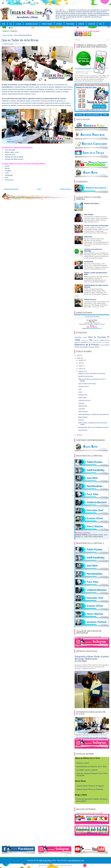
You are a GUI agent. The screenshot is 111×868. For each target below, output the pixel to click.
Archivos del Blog (93, 115)
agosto (81, 360)
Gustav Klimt (82, 398)
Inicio (39, 189)
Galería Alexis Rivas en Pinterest (90, 789)
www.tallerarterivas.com (76, 860)
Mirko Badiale (89, 215)
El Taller (10, 35)
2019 (79, 435)
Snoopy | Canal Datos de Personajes (96, 226)
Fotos (80, 392)
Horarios (77, 342)
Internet (84, 342)
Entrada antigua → (66, 189)
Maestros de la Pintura (87, 345)
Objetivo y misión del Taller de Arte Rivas (92, 373)
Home (4, 24)
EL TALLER (18, 24)
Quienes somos (84, 386)
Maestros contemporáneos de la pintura (98, 342)
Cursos (85, 337)
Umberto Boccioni (90, 299)
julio (80, 363)
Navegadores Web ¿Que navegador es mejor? (94, 427)
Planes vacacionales (81, 347)
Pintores (102, 345)
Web (3, 3)
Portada (79, 115)
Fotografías (96, 340)
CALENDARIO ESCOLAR (32, 24)
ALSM (70, 866)
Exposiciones (70, 24)
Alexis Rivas (88, 237)
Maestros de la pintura (92, 203)
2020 (79, 358)
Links (105, 115)
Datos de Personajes (97, 337)
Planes (107, 345)
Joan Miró (82, 409)
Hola (80, 389)
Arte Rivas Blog (9, 44)
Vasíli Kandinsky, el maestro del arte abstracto (94, 414)
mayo (81, 366)
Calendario (78, 337)
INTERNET (59, 24)
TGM (50, 866)
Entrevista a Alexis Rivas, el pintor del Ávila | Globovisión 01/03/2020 (92, 659)
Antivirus (81, 420)
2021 (79, 355)
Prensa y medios (94, 347)
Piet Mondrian (89, 262)
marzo (81, 369)
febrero (81, 371)
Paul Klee (81, 403)
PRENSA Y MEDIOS (47, 24)
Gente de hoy (105, 340)
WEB (100, 24)
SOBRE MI (81, 24)
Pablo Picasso (83, 412)
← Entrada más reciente (10, 189)
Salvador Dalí (83, 395)
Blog (9, 3)
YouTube (36, 3)
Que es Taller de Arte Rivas (20, 40)
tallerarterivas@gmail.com (94, 328)
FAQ (11, 24)
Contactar (92, 24)
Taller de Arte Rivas (45, 860)
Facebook (17, 3)
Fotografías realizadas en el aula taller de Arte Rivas (91, 735)
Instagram (27, 3)
